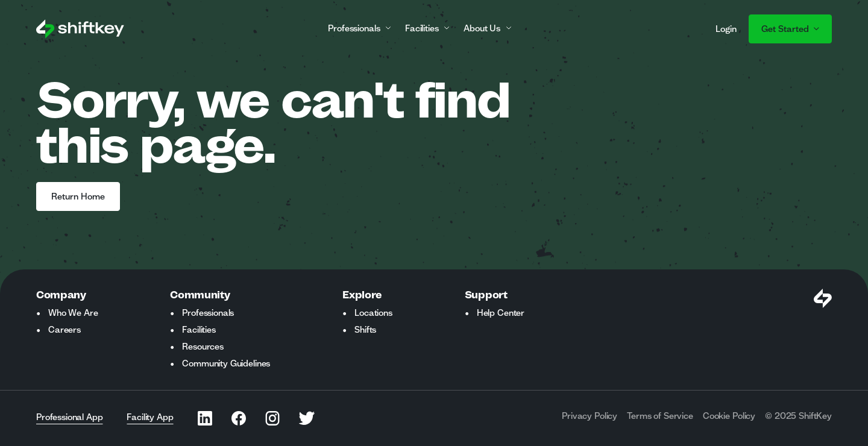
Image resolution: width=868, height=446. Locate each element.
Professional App (69, 417)
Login (726, 29)
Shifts (365, 330)
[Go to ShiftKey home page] (80, 29)
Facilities (199, 330)
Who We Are (73, 313)
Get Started (790, 29)
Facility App (150, 417)
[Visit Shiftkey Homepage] (823, 298)
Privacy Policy (590, 416)
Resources (203, 347)
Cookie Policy (729, 416)
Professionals (208, 313)
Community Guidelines (226, 363)
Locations (373, 313)
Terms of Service (660, 416)
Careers (64, 330)
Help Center (501, 313)
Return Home (78, 196)
